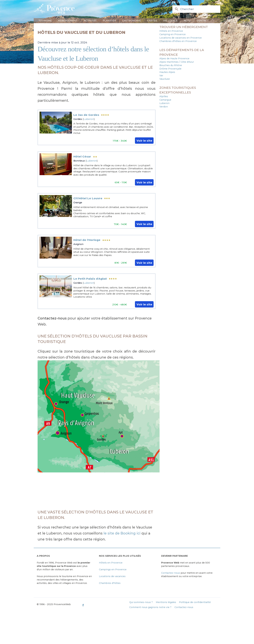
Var (161, 75)
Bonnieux (79, 161)
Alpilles (164, 96)
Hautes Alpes (167, 72)
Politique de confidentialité (195, 602)
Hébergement (68, 21)
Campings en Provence (113, 569)
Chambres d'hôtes (110, 583)
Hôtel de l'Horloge (87, 240)
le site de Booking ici (122, 533)
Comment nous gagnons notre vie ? (150, 607)
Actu (187, 21)
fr (174, 2)
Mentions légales (166, 602)
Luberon (89, 119)
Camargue (165, 100)
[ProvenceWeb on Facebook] (104, 605)
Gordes (78, 119)
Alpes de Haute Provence (174, 58)
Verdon (164, 107)
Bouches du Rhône (171, 65)
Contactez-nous (171, 573)
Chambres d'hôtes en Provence (178, 41)
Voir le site (144, 141)
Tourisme (45, 21)
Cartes (152, 21)
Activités (90, 21)
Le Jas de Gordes (86, 115)
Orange (78, 203)
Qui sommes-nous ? (141, 602)
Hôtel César (82, 157)
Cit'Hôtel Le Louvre (88, 198)
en (179, 2)
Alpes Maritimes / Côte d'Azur (177, 62)
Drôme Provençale (170, 69)
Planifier (109, 21)
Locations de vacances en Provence (181, 38)
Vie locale (170, 21)
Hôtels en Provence (171, 31)
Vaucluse (165, 79)
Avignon (78, 244)
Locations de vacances (112, 576)
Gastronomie (132, 21)
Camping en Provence (173, 34)
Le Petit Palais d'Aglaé (90, 279)
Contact (203, 21)
